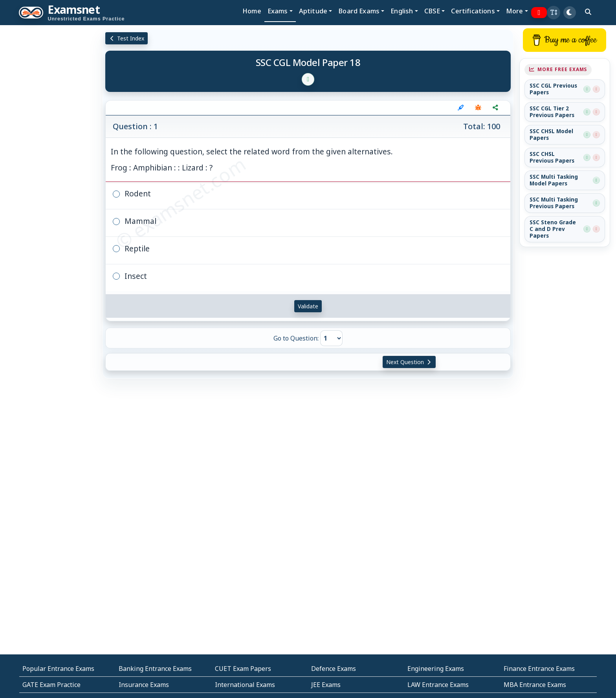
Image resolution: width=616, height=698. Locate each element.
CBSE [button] (432, 11)
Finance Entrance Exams (539, 669)
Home (252, 11)
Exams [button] (278, 11)
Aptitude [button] (313, 11)
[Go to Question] (331, 338)
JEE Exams (326, 685)
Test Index (127, 38)
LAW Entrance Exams (438, 685)
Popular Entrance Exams (58, 669)
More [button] (515, 11)
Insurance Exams (144, 685)
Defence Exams (334, 669)
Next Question (409, 362)
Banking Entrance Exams (155, 669)
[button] (554, 13)
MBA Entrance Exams (535, 685)
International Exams (245, 685)
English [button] (402, 11)
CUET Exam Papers (243, 669)
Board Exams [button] (359, 11)
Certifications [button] (473, 11)
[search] (588, 12)
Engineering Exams (436, 669)
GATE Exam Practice (51, 685)
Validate (308, 306)
